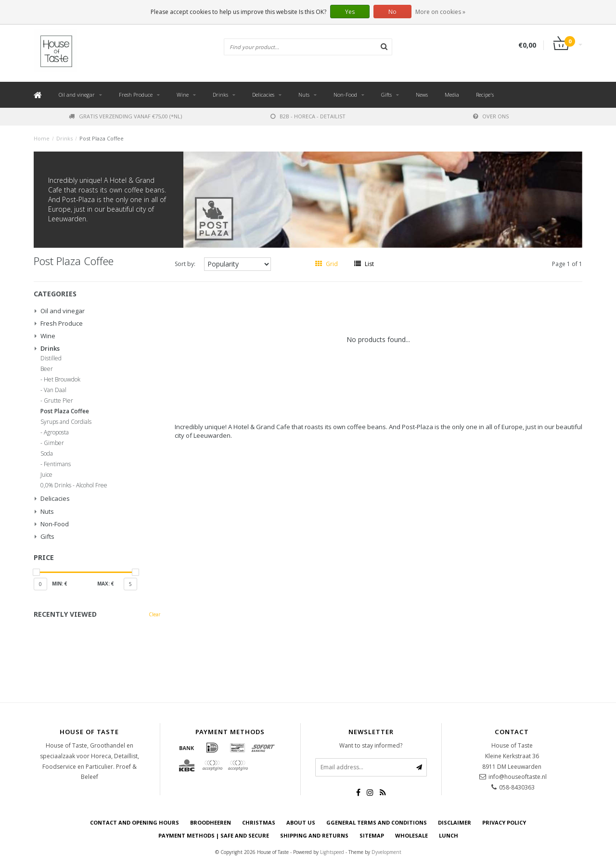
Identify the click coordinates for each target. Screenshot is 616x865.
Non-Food (345, 95)
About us (301, 822)
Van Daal (55, 390)
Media (452, 95)
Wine (183, 95)
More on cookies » (440, 12)
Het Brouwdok (62, 380)
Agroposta (56, 432)
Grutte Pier (58, 401)
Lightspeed (332, 852)
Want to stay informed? (371, 745)
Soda (47, 454)
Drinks (220, 95)
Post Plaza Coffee (102, 138)
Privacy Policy (504, 822)
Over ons (491, 116)
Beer (47, 369)
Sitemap (372, 835)
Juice (46, 475)
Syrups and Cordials (66, 422)
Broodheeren (211, 822)
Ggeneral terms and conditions (377, 822)
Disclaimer (455, 822)
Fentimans (57, 464)
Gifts (386, 95)
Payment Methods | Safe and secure (214, 835)
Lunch (449, 835)
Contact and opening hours (135, 822)
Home (42, 138)
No (392, 12)
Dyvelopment (386, 852)
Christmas (259, 822)
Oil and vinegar (77, 95)
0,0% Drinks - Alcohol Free (74, 485)
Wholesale (411, 835)
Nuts (304, 95)
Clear (154, 614)
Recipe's (485, 95)
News (422, 95)
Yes (350, 12)
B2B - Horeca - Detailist (308, 116)
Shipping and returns (314, 835)
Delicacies (263, 95)
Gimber (54, 443)
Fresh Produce (136, 95)
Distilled (51, 358)
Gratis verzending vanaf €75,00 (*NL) (125, 116)
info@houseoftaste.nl (518, 777)
